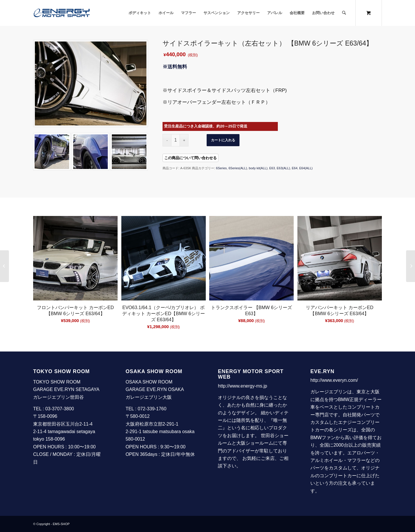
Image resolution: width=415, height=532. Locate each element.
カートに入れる (223, 140)
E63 (272, 168)
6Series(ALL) (238, 168)
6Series (221, 168)
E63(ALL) (283, 168)
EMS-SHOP (61, 524)
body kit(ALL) (258, 168)
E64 (295, 168)
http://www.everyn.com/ (334, 380)
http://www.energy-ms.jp (243, 386)
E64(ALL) (306, 168)
